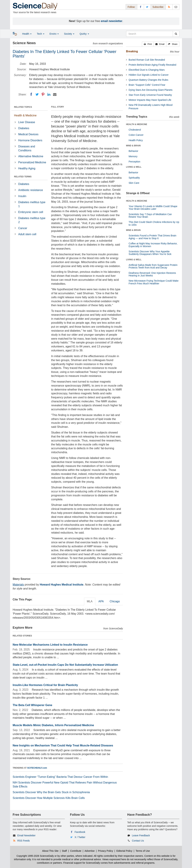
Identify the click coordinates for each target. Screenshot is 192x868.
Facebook (80, 832)
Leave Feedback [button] (141, 835)
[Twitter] (37, 94)
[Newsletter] (176, 7)
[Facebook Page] (141, 7)
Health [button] (27, 34)
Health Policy (136, 140)
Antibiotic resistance (30, 190)
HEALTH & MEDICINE (137, 124)
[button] (148, 44)
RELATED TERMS (23, 177)
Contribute (76, 851)
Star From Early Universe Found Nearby (150, 95)
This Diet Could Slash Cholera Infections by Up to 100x (154, 223)
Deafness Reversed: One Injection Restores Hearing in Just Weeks (152, 274)
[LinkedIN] (49, 94)
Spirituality (134, 178)
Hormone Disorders (30, 140)
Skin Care (134, 183)
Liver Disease (27, 122)
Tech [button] (40, 34)
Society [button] (69, 34)
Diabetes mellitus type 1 (32, 204)
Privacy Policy (105, 851)
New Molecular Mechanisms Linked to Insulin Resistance (50, 645)
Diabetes (24, 128)
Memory (133, 156)
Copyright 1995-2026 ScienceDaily (35, 856)
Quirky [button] (84, 34)
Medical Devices (28, 134)
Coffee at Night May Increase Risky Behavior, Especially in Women (153, 245)
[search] (176, 34)
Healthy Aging (27, 168)
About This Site (50, 851)
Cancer (23, 228)
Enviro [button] (54, 34)
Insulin (22, 196)
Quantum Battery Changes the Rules (148, 80)
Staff (64, 851)
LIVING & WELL (134, 167)
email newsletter (112, 21)
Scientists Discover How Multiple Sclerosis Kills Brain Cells (49, 798)
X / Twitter (80, 837)
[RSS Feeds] (169, 7)
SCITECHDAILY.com (37, 768)
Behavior (133, 151)
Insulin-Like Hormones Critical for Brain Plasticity (45, 685)
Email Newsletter (26, 835)
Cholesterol (135, 130)
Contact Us (138, 841)
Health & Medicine (25, 115)
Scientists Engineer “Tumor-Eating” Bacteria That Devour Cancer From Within (60, 777)
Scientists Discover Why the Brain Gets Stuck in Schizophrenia (51, 792)
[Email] (55, 94)
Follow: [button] (131, 7)
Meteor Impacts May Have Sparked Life (150, 100)
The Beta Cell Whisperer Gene (32, 705)
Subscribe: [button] (158, 7)
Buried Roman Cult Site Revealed (147, 60)
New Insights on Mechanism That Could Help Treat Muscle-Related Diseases (63, 745)
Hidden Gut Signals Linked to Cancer (149, 75)
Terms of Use (143, 851)
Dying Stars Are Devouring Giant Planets (150, 90)
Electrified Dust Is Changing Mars (147, 70)
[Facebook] (31, 94)
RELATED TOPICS (23, 107)
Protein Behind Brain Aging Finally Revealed (152, 65)
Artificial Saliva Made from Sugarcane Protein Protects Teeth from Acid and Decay (153, 266)
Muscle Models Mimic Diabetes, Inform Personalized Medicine (53, 725)
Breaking (132, 51)
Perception (134, 162)
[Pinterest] (43, 94)
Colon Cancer (136, 135)
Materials (18, 585)
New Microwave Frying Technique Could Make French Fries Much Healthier (154, 282)
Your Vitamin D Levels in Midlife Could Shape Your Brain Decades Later (153, 208)
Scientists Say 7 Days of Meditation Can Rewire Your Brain (150, 216)
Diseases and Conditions (27, 148)
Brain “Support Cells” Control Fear (147, 85)
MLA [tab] (90, 601)
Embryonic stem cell (31, 212)
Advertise (90, 851)
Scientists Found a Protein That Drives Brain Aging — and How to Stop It (152, 237)
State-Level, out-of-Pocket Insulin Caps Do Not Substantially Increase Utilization (65, 665)
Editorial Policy (124, 851)
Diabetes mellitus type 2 (32, 220)
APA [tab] (101, 601)
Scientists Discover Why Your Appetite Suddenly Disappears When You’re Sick (150, 253)
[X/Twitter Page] (147, 7)
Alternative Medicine (31, 156)
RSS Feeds (24, 841)
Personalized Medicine (32, 162)
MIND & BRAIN (133, 146)
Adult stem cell (27, 234)
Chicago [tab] (115, 601)
